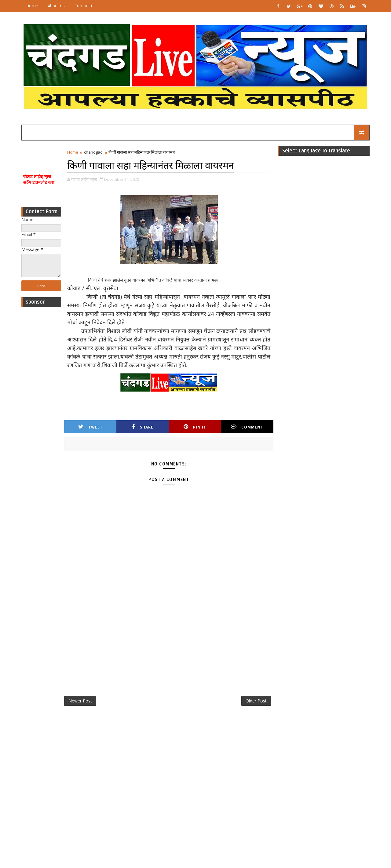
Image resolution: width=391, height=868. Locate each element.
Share (143, 427)
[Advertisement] (41, 402)
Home (32, 6)
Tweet (90, 427)
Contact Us (85, 6)
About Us (56, 6)
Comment (247, 427)
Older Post (256, 701)
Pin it (195, 427)
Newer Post (80, 701)
